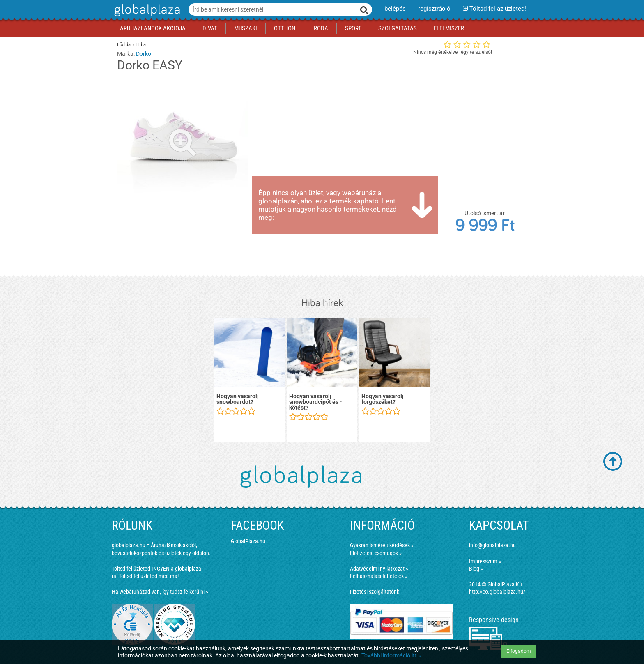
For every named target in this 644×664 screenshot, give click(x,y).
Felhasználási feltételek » (379, 576)
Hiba (141, 45)
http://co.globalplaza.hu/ (497, 592)
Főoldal (124, 45)
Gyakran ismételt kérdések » (382, 545)
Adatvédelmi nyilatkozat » (379, 569)
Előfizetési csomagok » (376, 553)
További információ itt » (391, 655)
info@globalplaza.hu (492, 545)
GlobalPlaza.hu (248, 541)
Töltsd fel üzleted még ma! (149, 576)
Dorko (144, 54)
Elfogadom (519, 651)
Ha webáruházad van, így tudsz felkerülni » (160, 592)
